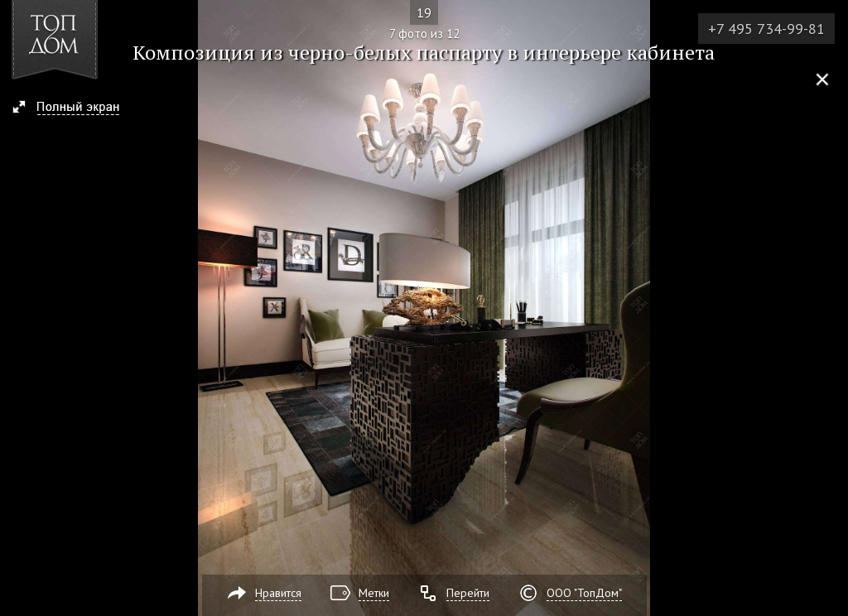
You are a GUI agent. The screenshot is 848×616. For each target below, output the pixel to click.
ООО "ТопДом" (584, 593)
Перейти (468, 593)
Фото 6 (18, 308)
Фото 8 (830, 308)
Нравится (278, 593)
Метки (374, 593)
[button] (73, 108)
